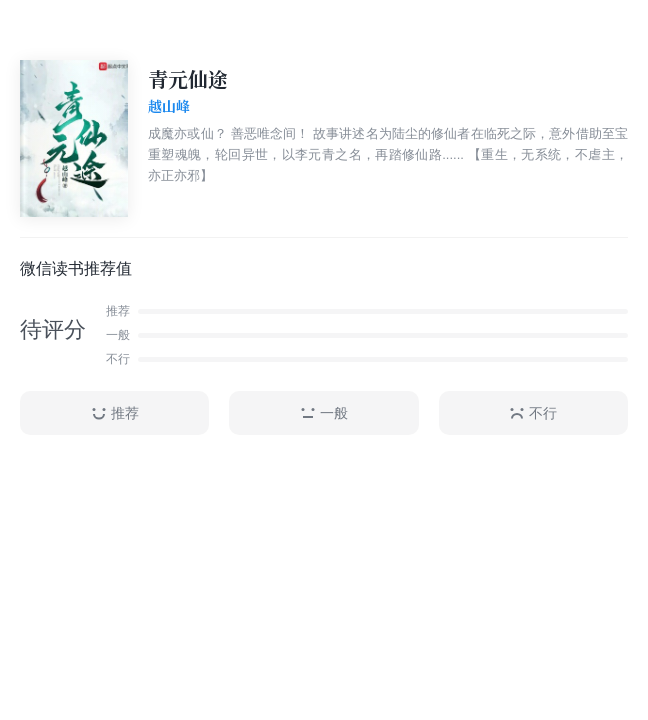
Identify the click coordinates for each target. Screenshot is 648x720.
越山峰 (169, 107)
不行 (533, 413)
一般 (324, 413)
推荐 (115, 413)
